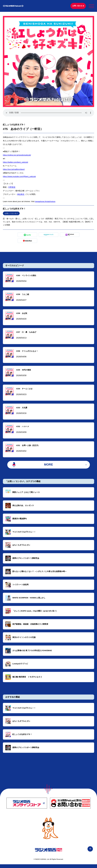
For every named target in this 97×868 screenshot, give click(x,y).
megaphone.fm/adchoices (45, 202)
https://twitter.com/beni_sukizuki (15, 163)
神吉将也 (21, 195)
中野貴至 (12, 188)
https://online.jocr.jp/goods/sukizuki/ (17, 156)
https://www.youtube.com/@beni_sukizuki (19, 177)
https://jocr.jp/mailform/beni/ (14, 170)
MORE (48, 467)
